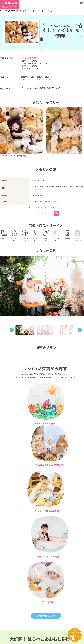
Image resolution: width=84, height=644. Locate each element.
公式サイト (42, 214)
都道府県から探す (7, 628)
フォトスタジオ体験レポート (60, 628)
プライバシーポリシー (43, 636)
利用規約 (4, 636)
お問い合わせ (41, 631)
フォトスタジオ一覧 (43, 628)
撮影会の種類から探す (8, 631)
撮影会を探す (9, 11)
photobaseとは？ (27, 628)
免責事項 (59, 636)
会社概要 (50, 631)
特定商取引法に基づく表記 (22, 636)
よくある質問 (25, 631)
